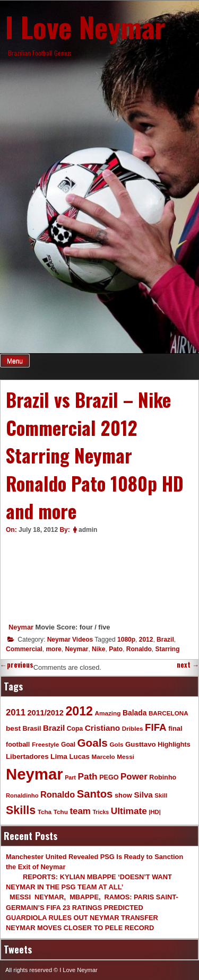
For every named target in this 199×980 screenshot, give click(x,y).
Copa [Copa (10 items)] (75, 729)
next (188, 665)
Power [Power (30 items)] (134, 777)
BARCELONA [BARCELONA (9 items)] (168, 713)
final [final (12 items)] (175, 728)
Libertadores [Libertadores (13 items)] (27, 756)
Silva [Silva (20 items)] (143, 795)
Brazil (165, 640)
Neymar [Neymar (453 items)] (34, 774)
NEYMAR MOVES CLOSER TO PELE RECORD (80, 928)
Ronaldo (139, 649)
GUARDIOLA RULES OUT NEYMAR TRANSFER (82, 918)
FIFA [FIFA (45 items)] (156, 727)
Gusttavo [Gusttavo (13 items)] (141, 744)
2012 (146, 640)
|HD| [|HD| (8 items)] (154, 812)
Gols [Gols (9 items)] (116, 744)
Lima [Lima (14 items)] (59, 756)
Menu (15, 361)
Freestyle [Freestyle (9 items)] (45, 744)
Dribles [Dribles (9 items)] (133, 728)
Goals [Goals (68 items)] (93, 743)
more (53, 649)
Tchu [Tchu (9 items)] (61, 812)
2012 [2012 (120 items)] (79, 711)
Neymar (21, 627)
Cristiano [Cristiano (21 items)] (102, 728)
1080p (126, 640)
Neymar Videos (70, 640)
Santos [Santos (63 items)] (95, 794)
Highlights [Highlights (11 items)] (174, 745)
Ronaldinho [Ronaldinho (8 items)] (22, 795)
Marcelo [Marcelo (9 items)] (103, 756)
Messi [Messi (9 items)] (126, 756)
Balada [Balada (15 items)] (135, 713)
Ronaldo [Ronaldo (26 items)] (58, 794)
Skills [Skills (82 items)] (21, 810)
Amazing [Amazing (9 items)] (108, 713)
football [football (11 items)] (18, 745)
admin (88, 530)
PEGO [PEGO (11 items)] (109, 777)
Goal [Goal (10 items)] (68, 745)
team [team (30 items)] (80, 811)
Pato (116, 649)
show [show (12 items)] (123, 795)
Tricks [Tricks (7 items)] (101, 812)
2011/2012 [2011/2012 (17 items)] (45, 713)
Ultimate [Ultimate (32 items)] (129, 811)
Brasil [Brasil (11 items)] (32, 729)
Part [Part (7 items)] (70, 777)
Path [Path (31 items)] (87, 776)
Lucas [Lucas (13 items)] (79, 756)
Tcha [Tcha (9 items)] (45, 812)
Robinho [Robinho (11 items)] (163, 777)
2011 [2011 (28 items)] (16, 712)
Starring (167, 649)
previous (17, 665)
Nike (98, 649)
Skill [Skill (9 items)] (161, 795)
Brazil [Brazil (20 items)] (54, 728)
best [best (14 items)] (13, 728)
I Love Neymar (85, 27)
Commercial (24, 649)
